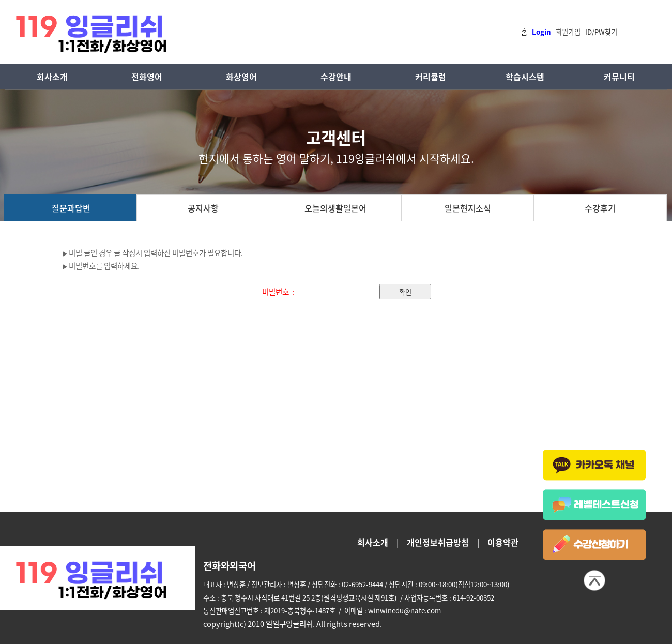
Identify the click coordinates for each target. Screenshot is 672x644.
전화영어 (147, 77)
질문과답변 (71, 208)
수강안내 (336, 77)
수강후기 (600, 208)
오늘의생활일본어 (335, 208)
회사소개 (52, 77)
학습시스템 (525, 77)
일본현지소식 (468, 208)
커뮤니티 (619, 77)
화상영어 (241, 77)
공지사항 (203, 208)
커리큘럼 (431, 77)
